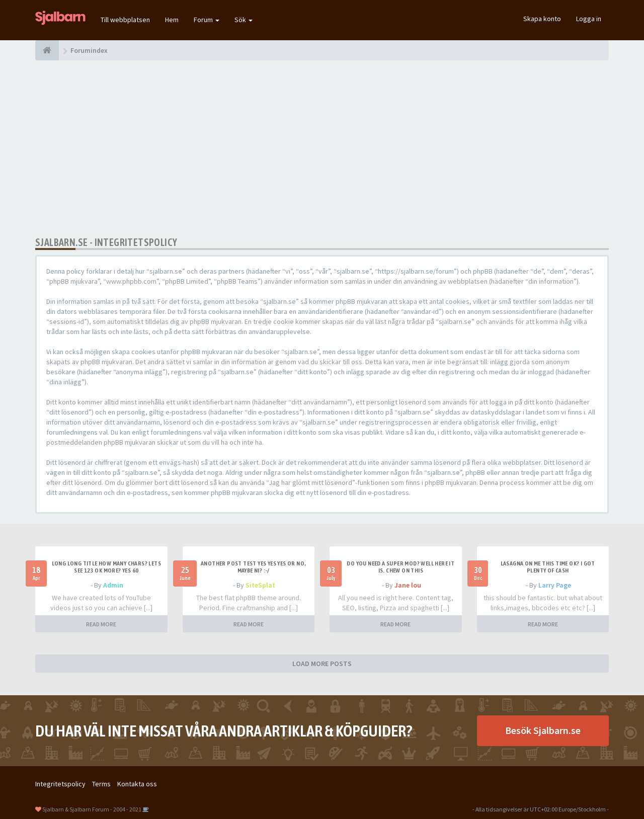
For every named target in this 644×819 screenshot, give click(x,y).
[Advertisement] (322, 148)
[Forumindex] (47, 50)
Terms (101, 784)
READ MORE (101, 624)
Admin (113, 585)
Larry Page (555, 585)
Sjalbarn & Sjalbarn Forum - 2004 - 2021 (92, 809)
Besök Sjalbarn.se (543, 730)
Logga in (589, 19)
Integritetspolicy (60, 784)
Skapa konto (542, 19)
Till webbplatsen (125, 20)
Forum (207, 20)
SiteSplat (260, 585)
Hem (172, 20)
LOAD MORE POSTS (322, 664)
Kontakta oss (137, 784)
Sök (244, 20)
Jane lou (408, 585)
